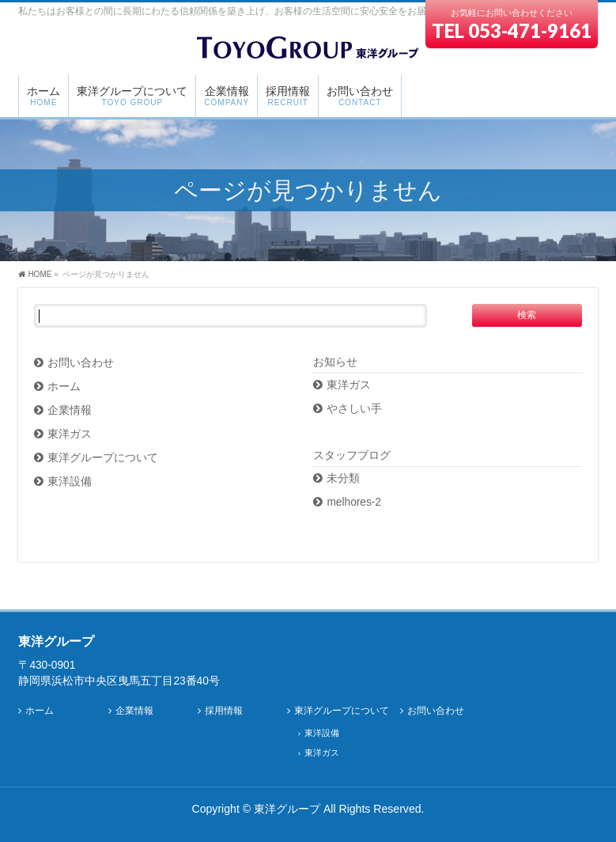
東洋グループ (287, 809)
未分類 (343, 478)
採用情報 (224, 711)
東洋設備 (70, 482)
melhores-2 (354, 502)
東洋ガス (70, 434)
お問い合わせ (81, 363)
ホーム (64, 387)
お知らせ (335, 362)
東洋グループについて (103, 458)
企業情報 (70, 410)
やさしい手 (354, 409)
